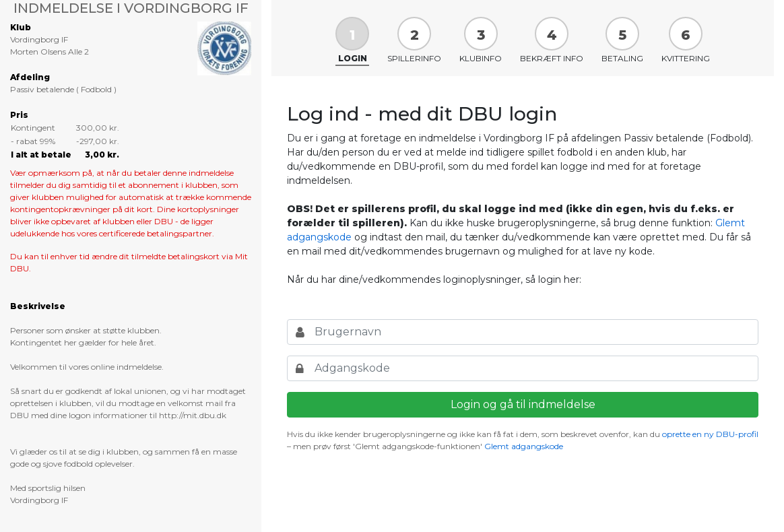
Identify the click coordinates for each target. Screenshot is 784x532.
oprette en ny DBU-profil (710, 434)
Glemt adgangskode (524, 446)
